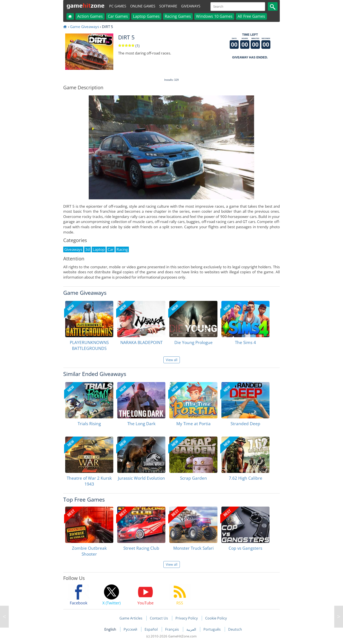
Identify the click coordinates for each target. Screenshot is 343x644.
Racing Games (178, 16)
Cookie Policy (216, 618)
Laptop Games (146, 16)
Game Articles (131, 618)
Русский (131, 629)
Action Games (90, 16)
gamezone (86, 5)
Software (168, 6)
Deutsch (235, 629)
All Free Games (251, 16)
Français (172, 629)
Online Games (143, 6)
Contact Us (159, 618)
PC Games (118, 6)
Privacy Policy (187, 618)
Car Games (118, 16)
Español (152, 629)
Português (213, 629)
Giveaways (191, 6)
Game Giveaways (85, 27)
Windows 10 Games (214, 16)
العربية (192, 629)
